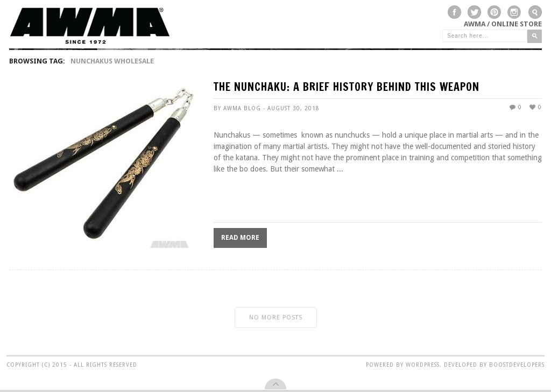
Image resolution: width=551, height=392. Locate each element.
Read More (240, 238)
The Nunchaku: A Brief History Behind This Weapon (347, 88)
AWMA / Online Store (503, 24)
